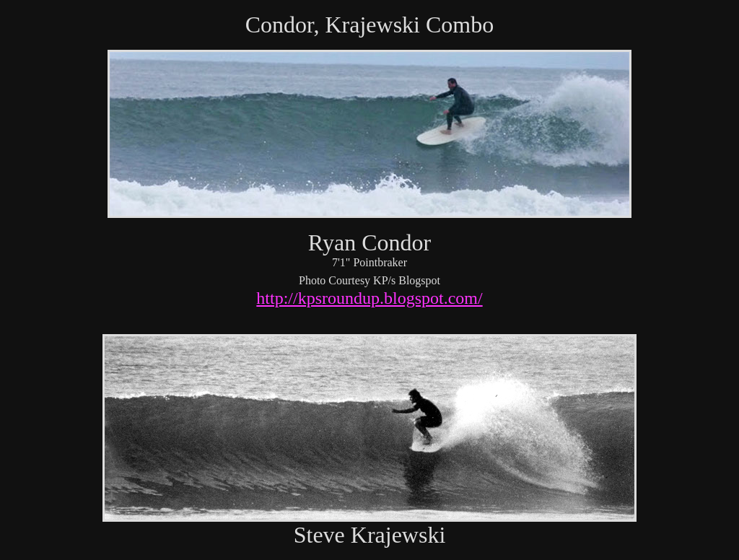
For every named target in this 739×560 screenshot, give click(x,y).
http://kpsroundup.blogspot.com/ (369, 298)
